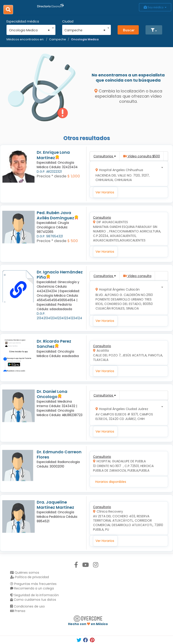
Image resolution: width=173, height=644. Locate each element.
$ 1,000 (74, 176)
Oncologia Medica (85, 39)
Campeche (58, 39)
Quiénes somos (25, 573)
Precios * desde (52, 176)
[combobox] (30, 29)
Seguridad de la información (34, 595)
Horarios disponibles (111, 482)
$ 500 (73, 241)
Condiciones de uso (27, 606)
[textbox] (127, 174)
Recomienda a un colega (32, 588)
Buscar (129, 30)
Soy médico (155, 7)
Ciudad (68, 21)
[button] (154, 30)
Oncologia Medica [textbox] (30, 30)
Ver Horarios (105, 192)
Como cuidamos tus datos (33, 600)
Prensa (18, 611)
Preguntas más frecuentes (33, 584)
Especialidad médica (23, 21)
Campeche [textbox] (85, 30)
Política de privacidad (30, 577)
